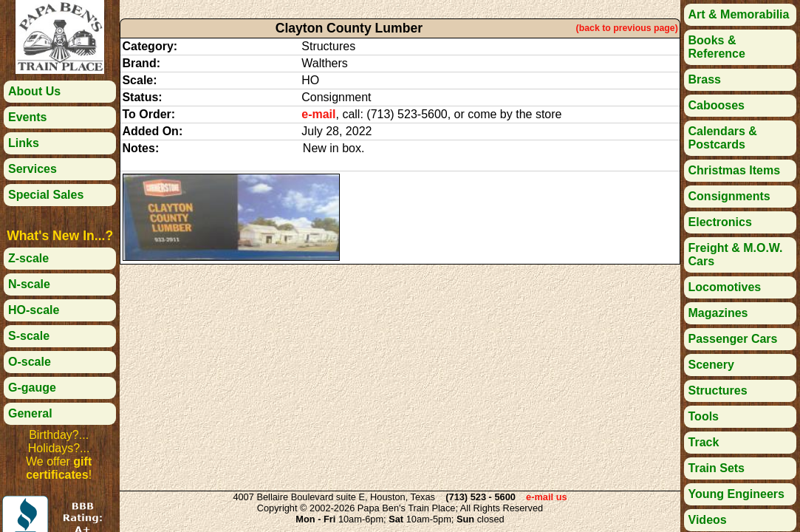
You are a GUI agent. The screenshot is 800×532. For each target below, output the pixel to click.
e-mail (318, 114)
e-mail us (546, 497)
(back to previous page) (627, 28)
